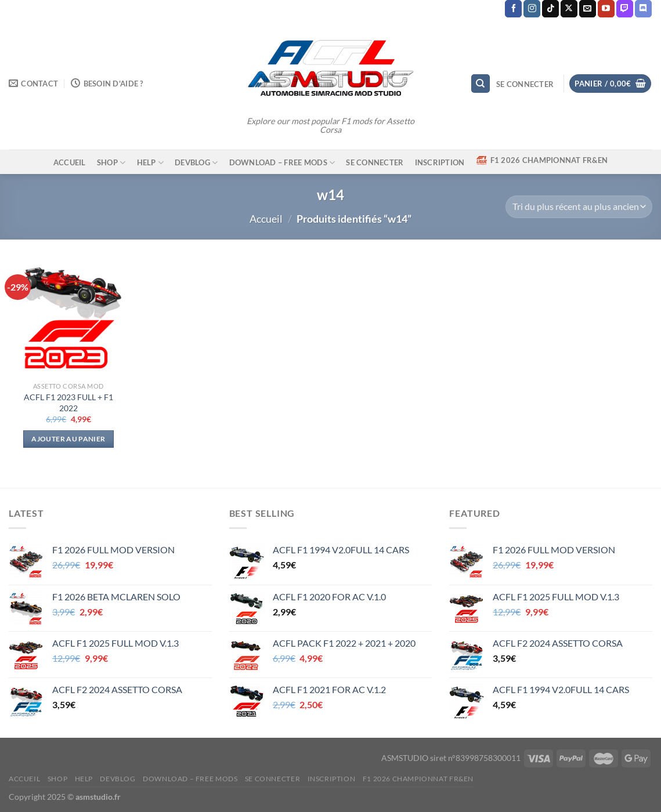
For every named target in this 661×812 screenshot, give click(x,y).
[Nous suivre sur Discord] (643, 9)
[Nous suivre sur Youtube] (606, 9)
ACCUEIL (70, 162)
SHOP (111, 163)
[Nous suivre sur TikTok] (550, 9)
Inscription (440, 162)
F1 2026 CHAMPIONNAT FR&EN (542, 160)
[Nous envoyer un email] (588, 9)
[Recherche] (481, 84)
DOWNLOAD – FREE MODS (282, 163)
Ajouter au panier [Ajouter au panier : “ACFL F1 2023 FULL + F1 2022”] (68, 439)
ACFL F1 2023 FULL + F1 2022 (68, 403)
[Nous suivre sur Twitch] (625, 9)
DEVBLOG (196, 163)
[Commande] (579, 207)
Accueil (266, 219)
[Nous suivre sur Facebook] (513, 9)
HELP (150, 163)
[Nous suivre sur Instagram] (532, 9)
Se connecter (375, 162)
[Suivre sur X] (569, 9)
